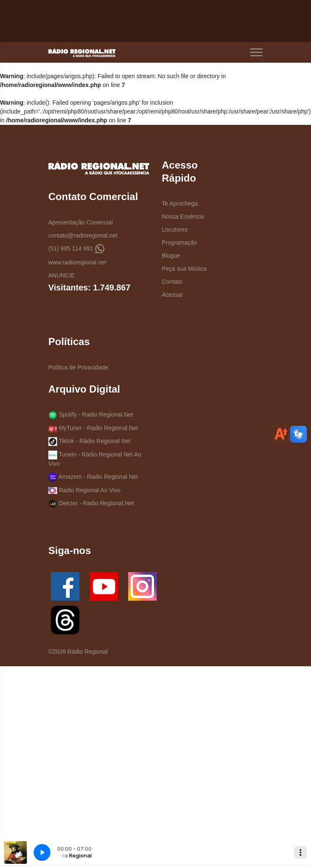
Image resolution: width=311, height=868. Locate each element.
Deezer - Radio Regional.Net (91, 504)
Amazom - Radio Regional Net (93, 477)
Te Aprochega (180, 203)
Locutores (175, 230)
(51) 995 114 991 (76, 249)
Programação (179, 243)
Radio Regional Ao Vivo (84, 490)
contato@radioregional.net (83, 235)
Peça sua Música (184, 269)
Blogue (171, 256)
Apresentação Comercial (80, 222)
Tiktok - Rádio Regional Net (89, 442)
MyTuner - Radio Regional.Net (93, 428)
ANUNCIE (62, 275)
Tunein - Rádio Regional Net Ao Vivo (95, 459)
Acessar (173, 295)
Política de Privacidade (78, 367)
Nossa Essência (183, 216)
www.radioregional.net (77, 262)
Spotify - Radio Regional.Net (91, 415)
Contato (172, 282)
